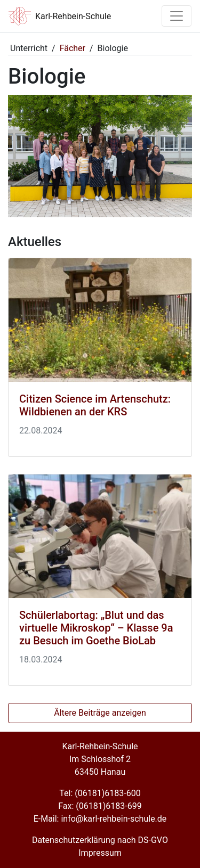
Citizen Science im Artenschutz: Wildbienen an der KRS (95, 405)
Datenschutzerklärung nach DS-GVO (100, 840)
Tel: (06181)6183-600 (100, 793)
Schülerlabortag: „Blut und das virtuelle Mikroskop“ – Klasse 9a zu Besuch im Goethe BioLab (96, 628)
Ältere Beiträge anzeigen (100, 713)
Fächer (73, 48)
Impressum (100, 853)
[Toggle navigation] (177, 16)
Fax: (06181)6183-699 (100, 806)
